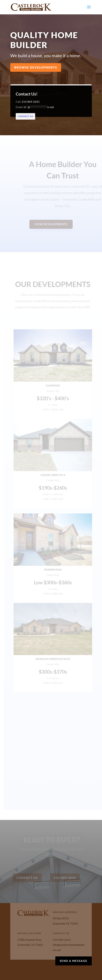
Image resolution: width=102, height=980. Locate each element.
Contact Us (27, 116)
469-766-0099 (81, 310)
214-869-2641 (32, 101)
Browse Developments (36, 67)
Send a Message (74, 961)
